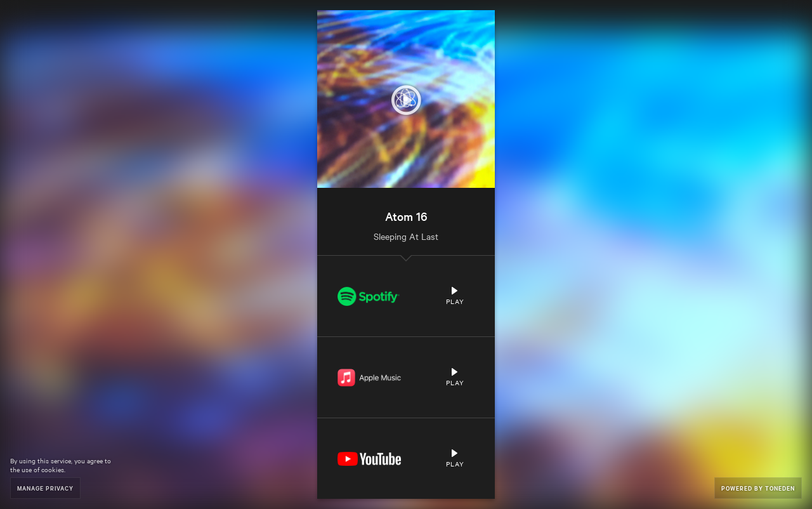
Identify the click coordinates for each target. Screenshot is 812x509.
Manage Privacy (45, 488)
